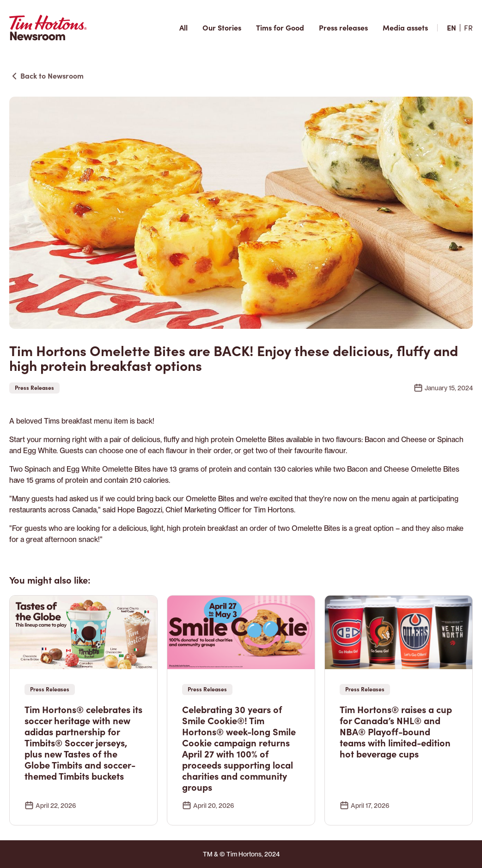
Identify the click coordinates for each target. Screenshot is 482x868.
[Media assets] (405, 28)
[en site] (451, 28)
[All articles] (183, 28)
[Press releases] (343, 28)
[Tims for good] (280, 28)
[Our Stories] (222, 28)
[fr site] (468, 28)
